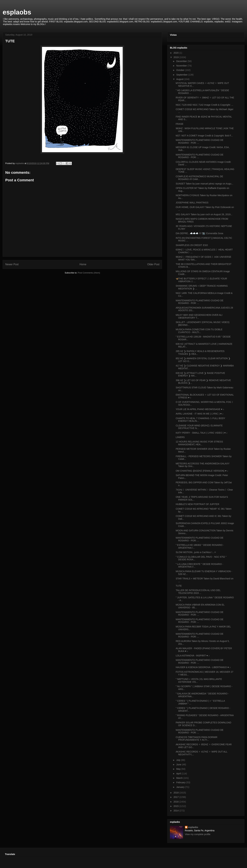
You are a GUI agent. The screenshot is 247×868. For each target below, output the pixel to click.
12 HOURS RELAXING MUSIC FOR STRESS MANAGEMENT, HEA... (199, 443)
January (181, 787)
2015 (176, 806)
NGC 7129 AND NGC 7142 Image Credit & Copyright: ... (204, 105)
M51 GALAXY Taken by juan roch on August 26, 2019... (204, 214)
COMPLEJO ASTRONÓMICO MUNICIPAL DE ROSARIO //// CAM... (199, 178)
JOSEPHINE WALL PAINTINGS (192, 203)
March (180, 778)
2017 (176, 797)
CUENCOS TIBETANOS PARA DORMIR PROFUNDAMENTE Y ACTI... (197, 739)
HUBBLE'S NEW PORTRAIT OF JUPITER (197, 504)
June (179, 764)
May (179, 769)
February (181, 782)
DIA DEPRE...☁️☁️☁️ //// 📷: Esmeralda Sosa (199, 233)
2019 (176, 57)
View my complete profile (198, 834)
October (181, 70)
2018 (176, 793)
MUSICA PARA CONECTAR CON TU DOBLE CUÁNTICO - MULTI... (199, 331)
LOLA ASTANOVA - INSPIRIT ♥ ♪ (193, 656)
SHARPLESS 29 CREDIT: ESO (192, 245)
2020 (176, 53)
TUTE (179, 586)
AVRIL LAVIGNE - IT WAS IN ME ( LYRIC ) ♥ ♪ (199, 414)
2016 (176, 802)
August (180, 79)
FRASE (180, 124)
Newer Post (12, 264)
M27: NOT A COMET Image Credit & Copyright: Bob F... (204, 136)
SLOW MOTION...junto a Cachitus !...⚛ (196, 552)
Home (83, 264)
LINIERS (180, 437)
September (182, 75)
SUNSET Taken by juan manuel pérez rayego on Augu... (204, 184)
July (179, 760)
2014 (176, 811)
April (179, 774)
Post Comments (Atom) (89, 273)
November (182, 66)
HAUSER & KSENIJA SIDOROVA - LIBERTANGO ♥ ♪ (203, 667)
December (182, 61)
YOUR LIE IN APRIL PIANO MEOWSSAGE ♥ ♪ (200, 409)
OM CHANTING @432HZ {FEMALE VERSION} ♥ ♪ (202, 471)
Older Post (153, 264)
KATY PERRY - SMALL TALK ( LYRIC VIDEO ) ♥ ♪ (202, 433)
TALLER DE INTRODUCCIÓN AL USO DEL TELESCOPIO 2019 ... (198, 592)
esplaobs (17, 12)
